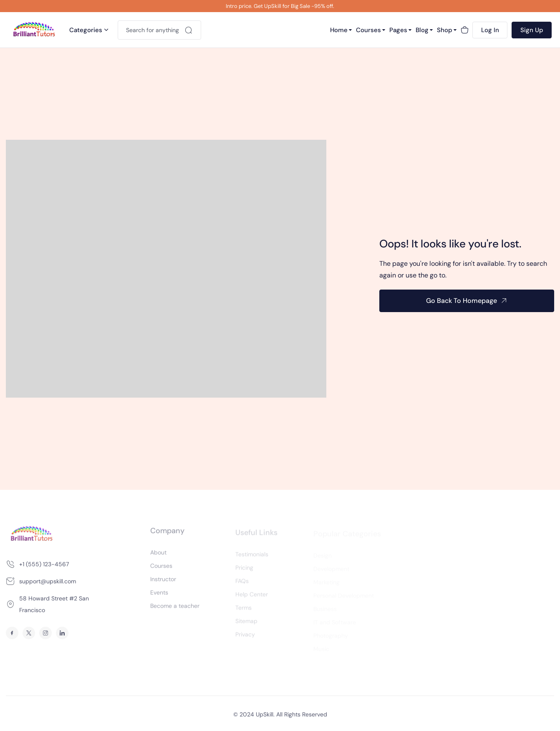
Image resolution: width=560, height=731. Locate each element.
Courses (368, 30)
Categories (86, 30)
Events (159, 595)
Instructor (163, 582)
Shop (445, 30)
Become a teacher (175, 608)
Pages (398, 30)
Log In (490, 30)
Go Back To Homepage (462, 301)
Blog (422, 30)
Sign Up (532, 30)
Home (339, 30)
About (158, 555)
